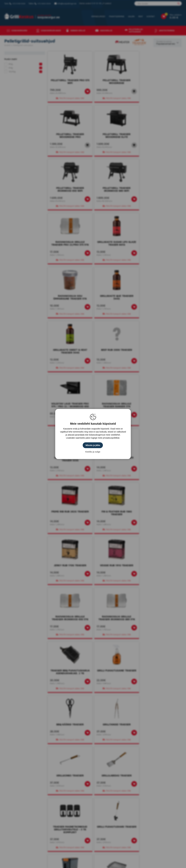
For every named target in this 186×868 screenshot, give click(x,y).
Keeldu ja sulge (93, 452)
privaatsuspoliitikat (111, 438)
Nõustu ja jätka (93, 445)
